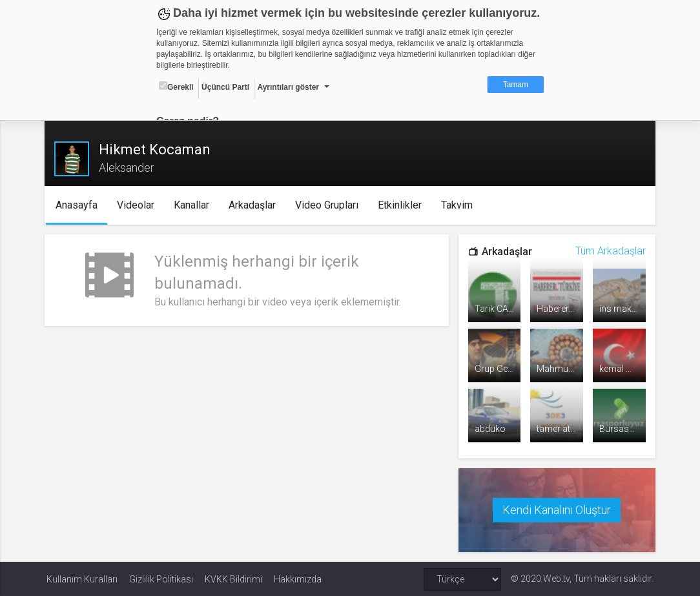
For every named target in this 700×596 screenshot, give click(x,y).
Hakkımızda (298, 578)
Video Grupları (329, 205)
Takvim (459, 205)
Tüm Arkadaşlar (609, 251)
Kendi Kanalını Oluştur (555, 509)
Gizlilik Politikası (161, 578)
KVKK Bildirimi (233, 578)
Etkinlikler (402, 205)
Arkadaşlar (255, 205)
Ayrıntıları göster (288, 87)
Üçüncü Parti (225, 87)
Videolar (138, 205)
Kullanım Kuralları (82, 578)
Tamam (516, 85)
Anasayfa (79, 205)
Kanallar (194, 205)
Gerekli (176, 87)
